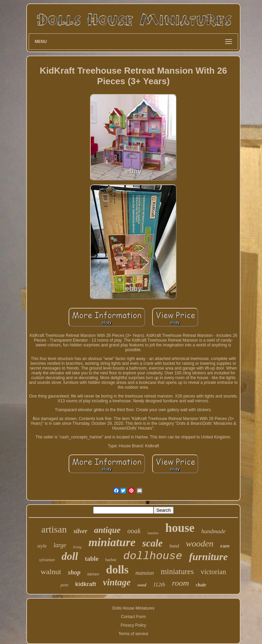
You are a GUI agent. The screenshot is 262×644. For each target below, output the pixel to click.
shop (74, 572)
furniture (208, 557)
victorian (213, 572)
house (180, 528)
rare (225, 546)
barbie (111, 560)
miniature (112, 542)
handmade (213, 531)
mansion (145, 573)
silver (81, 531)
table (92, 559)
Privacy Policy (134, 625)
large (60, 545)
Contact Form (134, 617)
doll (70, 556)
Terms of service (133, 634)
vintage (117, 582)
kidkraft (85, 584)
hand (174, 546)
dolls (117, 570)
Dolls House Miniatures (133, 608)
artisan (54, 529)
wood (142, 585)
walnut (51, 572)
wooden (200, 544)
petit (64, 585)
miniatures (177, 572)
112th (159, 585)
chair (201, 585)
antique (107, 530)
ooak (134, 531)
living (77, 547)
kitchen (93, 574)
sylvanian (47, 560)
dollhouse (153, 556)
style (42, 546)
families (153, 533)
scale (152, 543)
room (180, 583)
